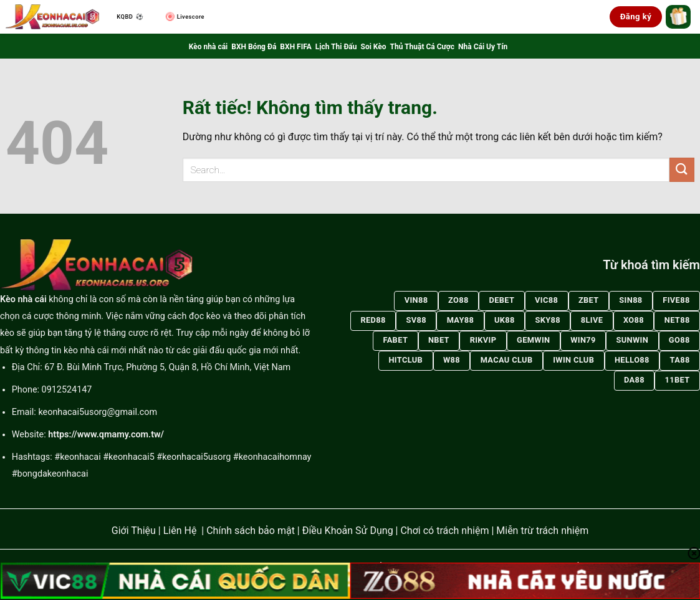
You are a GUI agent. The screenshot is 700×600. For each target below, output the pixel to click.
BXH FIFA (295, 47)
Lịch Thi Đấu (336, 47)
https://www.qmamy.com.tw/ (106, 435)
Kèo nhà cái (208, 47)
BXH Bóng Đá (254, 47)
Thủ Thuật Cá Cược (423, 47)
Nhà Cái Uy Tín (483, 47)
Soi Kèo (374, 47)
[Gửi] (682, 170)
